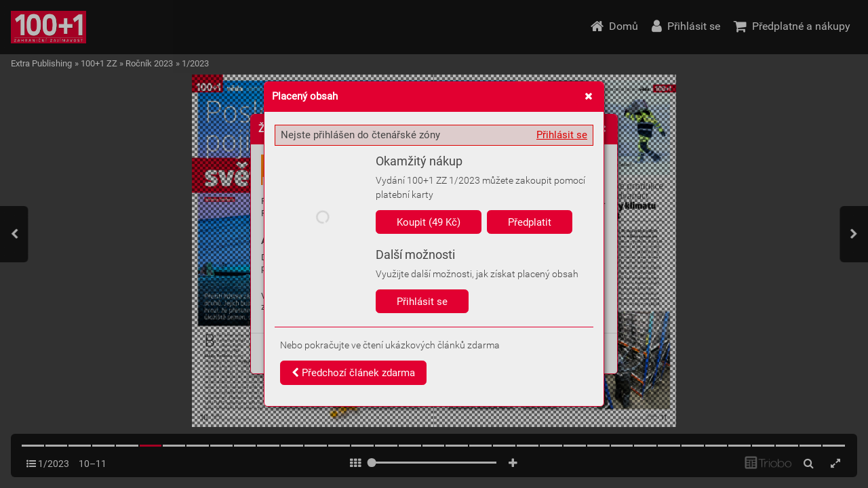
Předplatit (530, 222)
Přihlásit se (562, 135)
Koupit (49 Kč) (429, 222)
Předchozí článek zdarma (353, 373)
